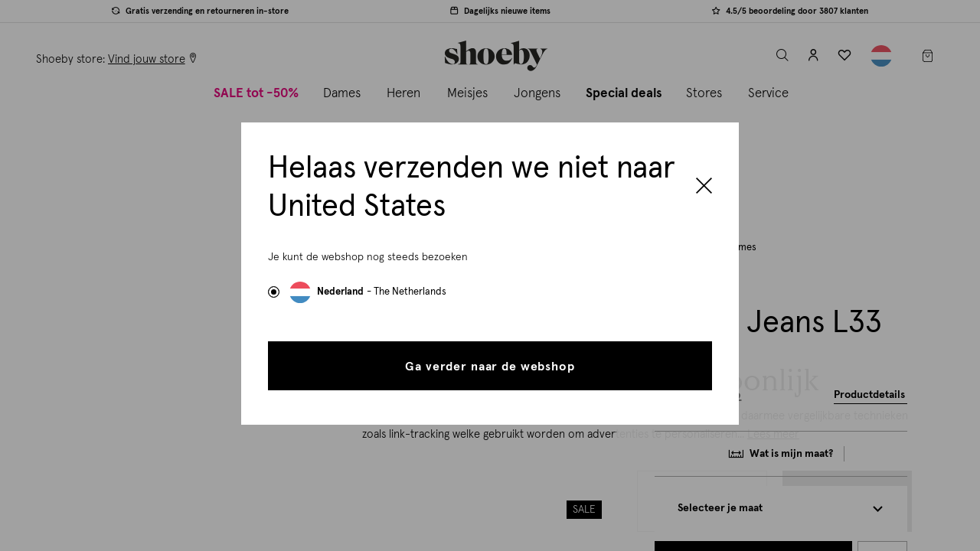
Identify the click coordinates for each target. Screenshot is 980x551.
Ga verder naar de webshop (490, 367)
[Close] (704, 187)
